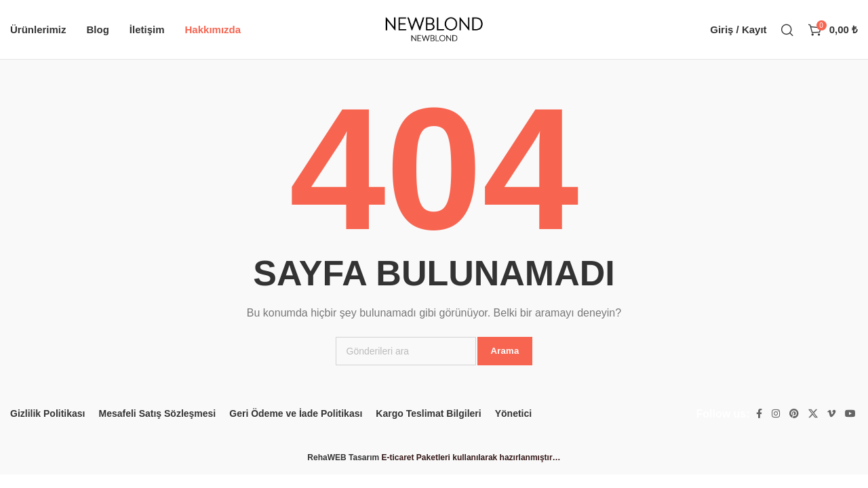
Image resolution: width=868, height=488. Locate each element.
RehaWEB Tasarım (343, 457)
